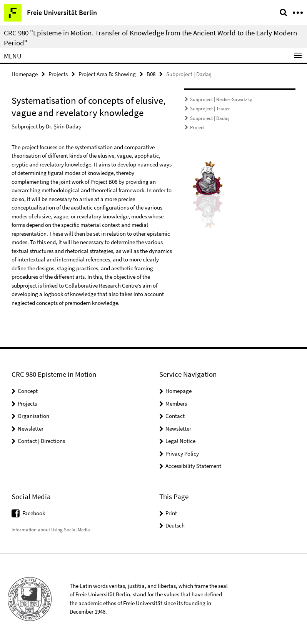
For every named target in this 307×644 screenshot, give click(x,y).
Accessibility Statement (193, 466)
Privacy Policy (182, 453)
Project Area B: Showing (107, 74)
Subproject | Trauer (210, 109)
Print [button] (171, 513)
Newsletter (31, 429)
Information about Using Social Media (51, 530)
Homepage (25, 74)
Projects (58, 74)
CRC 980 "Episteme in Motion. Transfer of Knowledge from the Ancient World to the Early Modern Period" (150, 38)
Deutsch (175, 525)
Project (197, 127)
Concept (28, 391)
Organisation (33, 416)
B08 (151, 74)
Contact (175, 416)
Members (176, 404)
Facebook (34, 513)
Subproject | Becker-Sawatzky (221, 99)
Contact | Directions (41, 441)
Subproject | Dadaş (210, 118)
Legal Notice (180, 441)
